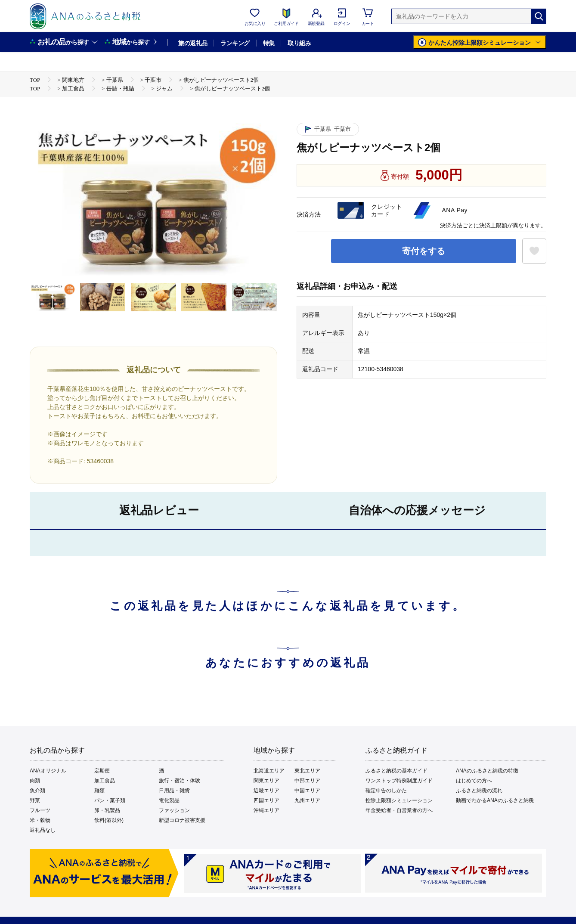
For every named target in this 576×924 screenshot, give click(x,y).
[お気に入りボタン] (534, 251)
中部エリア (307, 781)
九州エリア (307, 800)
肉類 (35, 781)
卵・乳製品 (107, 810)
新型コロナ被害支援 (182, 820)
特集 (269, 43)
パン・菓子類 (110, 800)
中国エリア (307, 791)
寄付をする (424, 251)
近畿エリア (266, 791)
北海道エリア (269, 771)
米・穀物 (40, 820)
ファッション (174, 810)
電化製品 (169, 800)
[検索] (539, 16)
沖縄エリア (266, 810)
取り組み (299, 43)
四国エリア (266, 800)
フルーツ (40, 810)
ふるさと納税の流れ (479, 791)
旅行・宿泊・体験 (180, 781)
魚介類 (37, 791)
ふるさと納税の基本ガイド (396, 771)
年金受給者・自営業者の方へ (399, 810)
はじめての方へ (474, 781)
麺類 (99, 791)
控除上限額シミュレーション (399, 800)
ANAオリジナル (48, 771)
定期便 (102, 771)
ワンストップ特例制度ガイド (399, 781)
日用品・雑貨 (174, 791)
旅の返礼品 (193, 43)
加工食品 (105, 781)
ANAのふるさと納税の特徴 (487, 771)
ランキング (235, 43)
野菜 (35, 800)
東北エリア (307, 771)
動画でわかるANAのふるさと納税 (495, 800)
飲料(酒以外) (109, 820)
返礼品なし (43, 830)
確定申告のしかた (386, 791)
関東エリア (266, 781)
